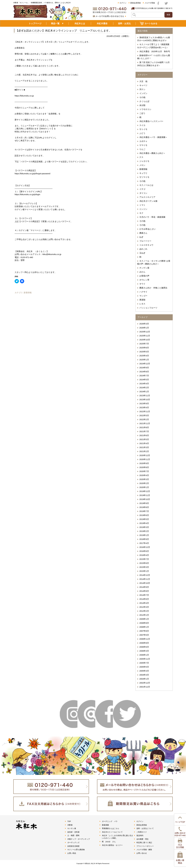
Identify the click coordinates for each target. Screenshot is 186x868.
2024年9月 (144, 368)
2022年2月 (144, 419)
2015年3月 (144, 567)
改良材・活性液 (73, 832)
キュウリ (143, 173)
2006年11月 (145, 639)
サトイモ (143, 129)
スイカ (142, 125)
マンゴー (143, 296)
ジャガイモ (144, 161)
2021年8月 (144, 427)
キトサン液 (72, 828)
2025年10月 (145, 340)
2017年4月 (144, 543)
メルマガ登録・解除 (144, 850)
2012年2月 (144, 611)
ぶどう (142, 133)
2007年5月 (144, 635)
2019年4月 (144, 523)
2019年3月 (144, 527)
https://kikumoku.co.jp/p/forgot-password (32, 174)
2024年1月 (144, 392)
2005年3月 (144, 671)
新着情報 (28, 293)
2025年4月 (144, 356)
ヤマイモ (143, 145)
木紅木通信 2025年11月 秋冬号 (155, 51)
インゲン (143, 93)
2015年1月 (144, 571)
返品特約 (140, 835)
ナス (141, 157)
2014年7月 (144, 595)
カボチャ (143, 141)
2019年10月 (145, 499)
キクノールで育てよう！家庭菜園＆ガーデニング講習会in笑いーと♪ (153, 46)
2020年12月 (145, 455)
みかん (142, 272)
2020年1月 (144, 487)
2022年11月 (145, 411)
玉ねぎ (142, 253)
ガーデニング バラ (110, 821)
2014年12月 (145, 575)
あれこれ (143, 249)
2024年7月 (144, 376)
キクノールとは (146, 185)
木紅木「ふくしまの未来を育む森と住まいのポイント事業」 (117, 837)
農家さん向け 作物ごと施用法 (153, 288)
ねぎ (141, 237)
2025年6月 (144, 348)
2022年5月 (144, 415)
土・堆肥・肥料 (73, 835)
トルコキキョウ (146, 245)
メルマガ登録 (150, 3)
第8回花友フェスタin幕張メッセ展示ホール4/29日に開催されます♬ (154, 39)
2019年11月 (145, 495)
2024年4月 (144, 384)
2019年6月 (144, 515)
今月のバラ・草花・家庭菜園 (152, 217)
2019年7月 (144, 511)
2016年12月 (145, 547)
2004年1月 (144, 679)
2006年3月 (144, 651)
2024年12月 (145, 364)
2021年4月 (144, 443)
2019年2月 (144, 531)
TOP (69, 821)
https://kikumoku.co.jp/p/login (27, 194)
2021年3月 (144, 447)
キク (141, 213)
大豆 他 (143, 81)
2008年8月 (144, 623)
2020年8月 (144, 467)
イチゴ (142, 189)
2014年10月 (145, 583)
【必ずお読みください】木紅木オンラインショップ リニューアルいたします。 (64, 31)
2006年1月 (144, 655)
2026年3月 (144, 324)
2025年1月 (144, 360)
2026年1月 (144, 328)
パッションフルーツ (148, 308)
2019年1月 (144, 535)
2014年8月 (144, 591)
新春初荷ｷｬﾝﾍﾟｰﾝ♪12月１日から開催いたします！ (154, 57)
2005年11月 (145, 659)
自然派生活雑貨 (73, 846)
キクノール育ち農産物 (76, 850)
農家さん (143, 233)
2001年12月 (145, 687)
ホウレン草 (144, 280)
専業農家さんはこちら (111, 828)
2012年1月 (144, 615)
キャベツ (143, 85)
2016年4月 (144, 555)
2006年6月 (144, 647)
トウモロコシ (145, 109)
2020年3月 (144, 479)
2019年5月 (144, 519)
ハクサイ (143, 292)
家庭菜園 (105, 825)
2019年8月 (144, 507)
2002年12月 (145, 683)
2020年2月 (144, 483)
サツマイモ (144, 177)
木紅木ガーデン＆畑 (148, 201)
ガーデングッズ (73, 843)
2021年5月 (144, 439)
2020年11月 (145, 459)
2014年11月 (145, 579)
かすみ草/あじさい (148, 229)
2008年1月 (144, 627)
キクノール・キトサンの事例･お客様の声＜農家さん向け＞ (154, 262)
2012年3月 (144, 607)
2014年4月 (144, 603)
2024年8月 (144, 372)
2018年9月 (144, 539)
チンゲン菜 (144, 268)
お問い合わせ (142, 853)
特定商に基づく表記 (144, 843)
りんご (142, 149)
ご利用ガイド (142, 832)
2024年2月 (144, 388)
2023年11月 (145, 395)
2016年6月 (144, 551)
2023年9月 (144, 403)
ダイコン (143, 193)
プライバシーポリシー (145, 846)
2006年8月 (144, 643)
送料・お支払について (145, 828)
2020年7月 (144, 471)
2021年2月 (144, 451)
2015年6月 (144, 563)
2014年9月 (144, 587)
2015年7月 (144, 559)
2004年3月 (144, 675)
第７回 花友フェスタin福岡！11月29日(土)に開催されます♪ (153, 64)
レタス (142, 304)
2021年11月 (145, 423)
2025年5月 (144, 352)
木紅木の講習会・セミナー (112, 845)
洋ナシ (142, 89)
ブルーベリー (145, 241)
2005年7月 (144, 663)
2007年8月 (144, 631)
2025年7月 (144, 344)
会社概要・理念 (142, 839)
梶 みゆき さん (109, 842)
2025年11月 (145, 336)
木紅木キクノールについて (112, 832)
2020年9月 (144, 463)
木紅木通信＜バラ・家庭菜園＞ (153, 137)
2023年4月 (144, 407)
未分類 (142, 105)
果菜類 (142, 300)
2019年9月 (144, 503)
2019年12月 (145, 491)
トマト (142, 205)
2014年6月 (144, 599)
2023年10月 (145, 399)
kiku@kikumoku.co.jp (52, 254)
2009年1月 (144, 619)
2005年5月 (144, 667)
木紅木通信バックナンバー (151, 121)
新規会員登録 (136, 3)
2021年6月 (144, 435)
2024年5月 (144, 380)
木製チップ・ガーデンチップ (79, 839)
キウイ (142, 284)
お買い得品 (72, 853)
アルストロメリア (147, 197)
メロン (142, 165)
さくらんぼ (144, 101)
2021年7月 (144, 431)
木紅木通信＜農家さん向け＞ (152, 153)
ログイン (123, 3)
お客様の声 (144, 276)
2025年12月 (145, 332)
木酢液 (70, 825)
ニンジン (143, 209)
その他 (142, 97)
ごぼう (142, 113)
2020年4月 (144, 475)
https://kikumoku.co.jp (24, 96)
